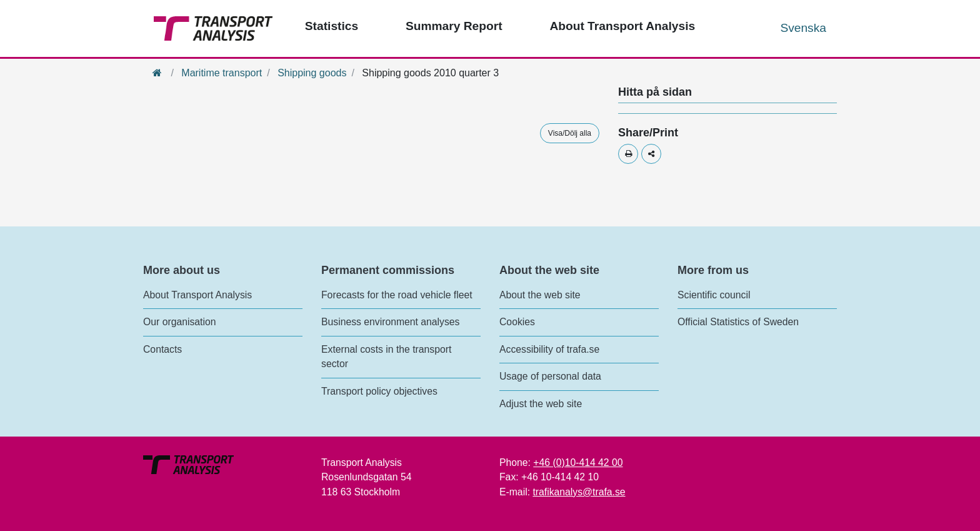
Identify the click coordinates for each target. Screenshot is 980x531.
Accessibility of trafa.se (549, 349)
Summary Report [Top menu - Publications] (454, 26)
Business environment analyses (391, 322)
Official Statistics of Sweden (738, 322)
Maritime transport (222, 73)
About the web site (540, 295)
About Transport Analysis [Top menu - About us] (622, 26)
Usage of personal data (550, 376)
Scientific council (714, 295)
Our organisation (179, 322)
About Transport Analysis (197, 295)
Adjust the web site (541, 404)
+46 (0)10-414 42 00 (578, 463)
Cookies (517, 322)
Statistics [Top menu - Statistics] (332, 26)
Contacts (162, 349)
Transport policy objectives (379, 391)
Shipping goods (312, 73)
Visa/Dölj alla (570, 133)
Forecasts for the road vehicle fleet (397, 295)
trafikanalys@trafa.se (579, 492)
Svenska (803, 28)
